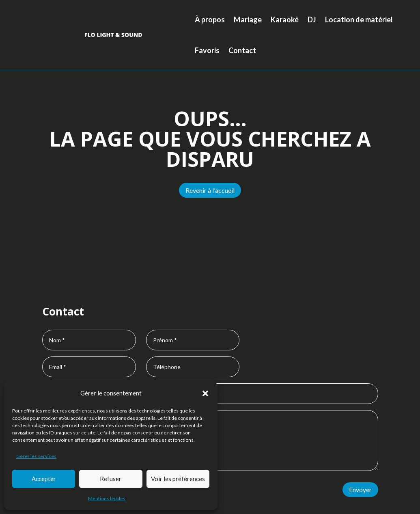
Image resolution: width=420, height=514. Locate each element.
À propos (210, 19)
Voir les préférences (178, 479)
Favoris (207, 50)
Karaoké (285, 19)
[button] (205, 393)
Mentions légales (107, 498)
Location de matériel (359, 19)
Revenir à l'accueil (210, 190)
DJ (312, 19)
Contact (242, 50)
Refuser (111, 479)
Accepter (44, 479)
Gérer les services (36, 456)
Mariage (248, 19)
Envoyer (360, 489)
